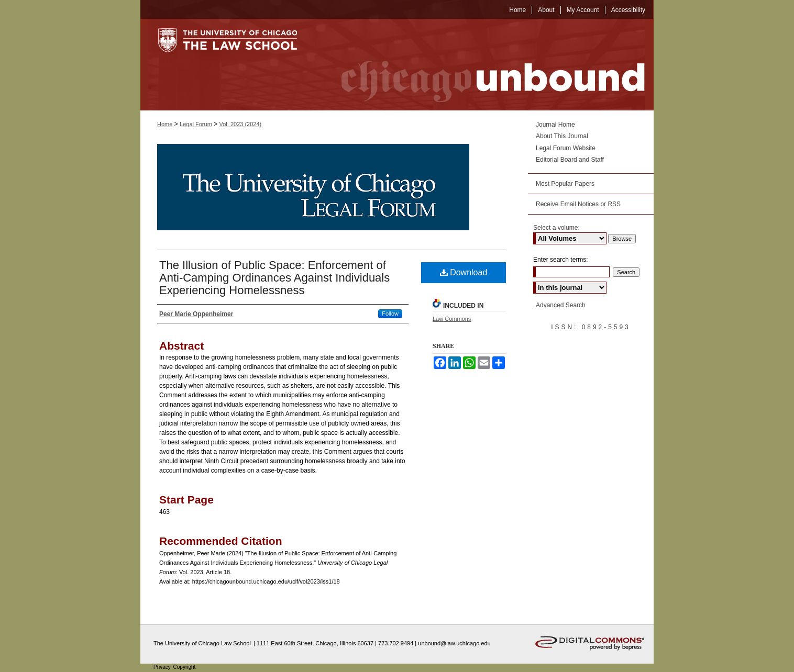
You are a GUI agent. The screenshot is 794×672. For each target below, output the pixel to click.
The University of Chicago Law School (202, 643)
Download (464, 272)
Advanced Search (561, 305)
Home (165, 124)
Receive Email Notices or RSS (578, 204)
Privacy (163, 667)
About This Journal (562, 136)
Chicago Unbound (483, 65)
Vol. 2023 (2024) (241, 124)
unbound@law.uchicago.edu (454, 643)
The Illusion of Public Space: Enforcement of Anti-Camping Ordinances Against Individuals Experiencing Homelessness (274, 278)
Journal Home (555, 125)
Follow (390, 313)
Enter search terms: (561, 260)
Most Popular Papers (565, 184)
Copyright (185, 667)
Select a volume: (556, 228)
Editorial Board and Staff (570, 160)
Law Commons (452, 319)
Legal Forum (196, 124)
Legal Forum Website (566, 148)
